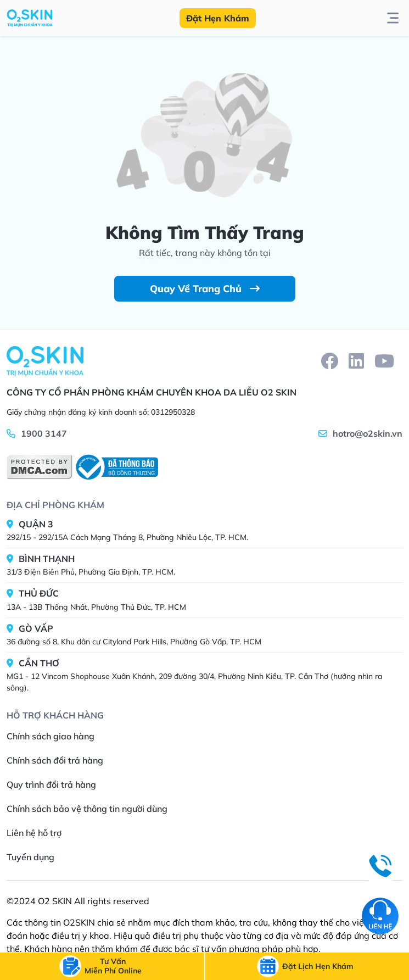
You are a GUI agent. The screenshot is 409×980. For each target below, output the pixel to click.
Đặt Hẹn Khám (218, 18)
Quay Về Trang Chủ (205, 289)
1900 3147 (44, 433)
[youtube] (384, 361)
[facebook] (329, 361)
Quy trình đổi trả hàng (51, 784)
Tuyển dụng (30, 857)
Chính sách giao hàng (51, 736)
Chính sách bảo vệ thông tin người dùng (87, 809)
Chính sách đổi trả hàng (55, 760)
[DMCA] (40, 467)
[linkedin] (356, 361)
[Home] (45, 361)
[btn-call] (113, 966)
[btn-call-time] (318, 967)
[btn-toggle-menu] (393, 18)
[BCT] (115, 467)
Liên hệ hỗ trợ (34, 833)
